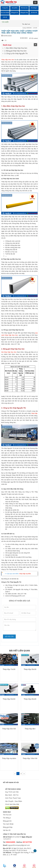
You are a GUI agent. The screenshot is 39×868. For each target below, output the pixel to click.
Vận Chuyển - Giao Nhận (14, 801)
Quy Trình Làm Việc (12, 792)
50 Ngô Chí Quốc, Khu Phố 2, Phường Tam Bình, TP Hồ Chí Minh (17, 849)
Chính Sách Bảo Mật (12, 804)
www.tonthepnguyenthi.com (15, 596)
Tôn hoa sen (7, 815)
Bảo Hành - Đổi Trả (12, 795)
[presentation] (18, 635)
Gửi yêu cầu (9, 636)
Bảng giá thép (8, 827)
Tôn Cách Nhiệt (8, 824)
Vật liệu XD (7, 830)
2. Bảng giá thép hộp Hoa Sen (15, 51)
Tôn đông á (7, 818)
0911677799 (27, 842)
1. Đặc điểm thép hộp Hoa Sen (16, 48)
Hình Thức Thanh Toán (13, 798)
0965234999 (11, 842)
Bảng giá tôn (7, 821)
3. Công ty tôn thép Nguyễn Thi (16, 53)
